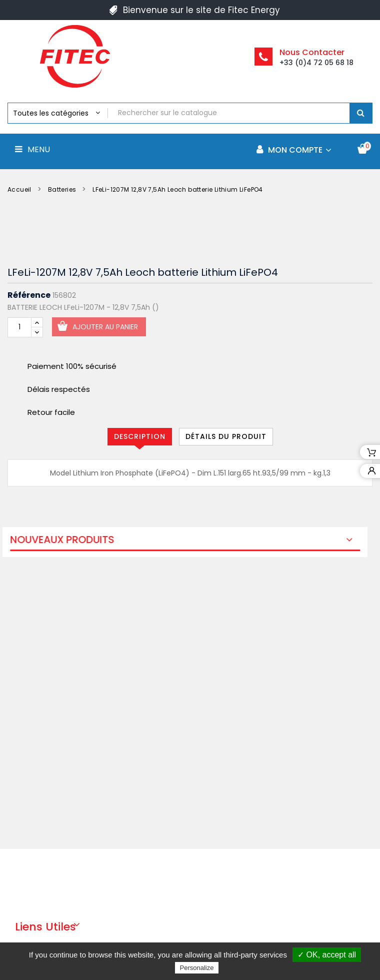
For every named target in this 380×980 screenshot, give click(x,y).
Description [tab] (140, 436)
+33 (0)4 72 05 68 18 (316, 63)
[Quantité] (19, 327)
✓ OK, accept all (327, 955)
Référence (29, 295)
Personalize (197, 968)
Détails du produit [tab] (226, 436)
